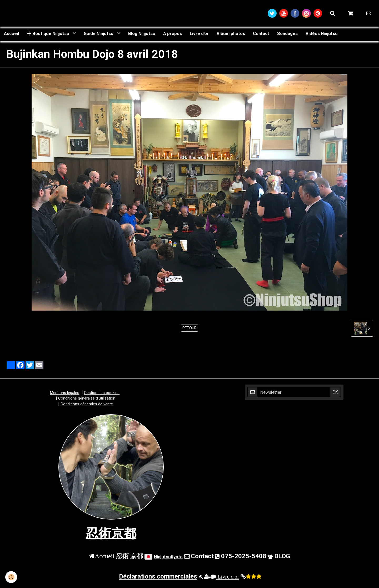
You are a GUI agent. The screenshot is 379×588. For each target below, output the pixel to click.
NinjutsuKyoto (168, 557)
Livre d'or (199, 33)
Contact (261, 33)
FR (369, 13)
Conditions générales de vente (87, 404)
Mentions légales (65, 393)
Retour (189, 328)
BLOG (282, 556)
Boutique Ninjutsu (49, 33)
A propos (173, 33)
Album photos (231, 33)
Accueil (11, 33)
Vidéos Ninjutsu (322, 33)
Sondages (287, 33)
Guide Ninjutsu (99, 33)
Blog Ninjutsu (142, 33)
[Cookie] (11, 577)
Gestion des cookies (102, 393)
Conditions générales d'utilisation (87, 398)
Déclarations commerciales (158, 576)
